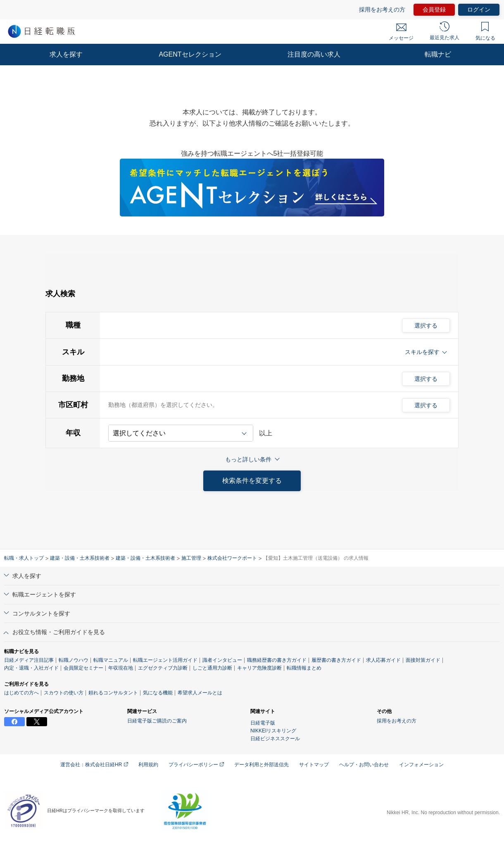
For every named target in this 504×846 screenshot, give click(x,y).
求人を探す (66, 54)
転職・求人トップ (24, 558)
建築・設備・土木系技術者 (80, 558)
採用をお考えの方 (382, 10)
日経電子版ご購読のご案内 (157, 721)
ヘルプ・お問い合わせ (364, 765)
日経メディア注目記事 (29, 660)
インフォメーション (421, 765)
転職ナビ (438, 54)
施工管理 (191, 558)
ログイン (479, 10)
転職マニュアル (111, 660)
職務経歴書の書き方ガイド (277, 660)
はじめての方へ (21, 693)
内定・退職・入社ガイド (31, 668)
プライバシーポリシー (196, 765)
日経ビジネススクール (275, 739)
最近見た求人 (445, 31)
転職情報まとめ (304, 668)
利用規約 (148, 765)
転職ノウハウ (74, 660)
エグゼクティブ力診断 (163, 668)
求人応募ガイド (383, 660)
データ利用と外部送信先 (262, 765)
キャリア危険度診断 (259, 668)
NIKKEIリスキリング (273, 731)
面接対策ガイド (423, 660)
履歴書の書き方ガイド (336, 660)
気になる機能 (158, 693)
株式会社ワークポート (232, 558)
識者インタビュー (222, 660)
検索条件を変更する (252, 481)
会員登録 (434, 10)
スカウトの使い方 (64, 693)
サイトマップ (314, 765)
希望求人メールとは (200, 693)
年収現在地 (121, 668)
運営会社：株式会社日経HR (94, 765)
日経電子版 (263, 723)
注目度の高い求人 (314, 54)
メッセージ (401, 32)
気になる (485, 31)
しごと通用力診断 (212, 668)
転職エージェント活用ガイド (165, 660)
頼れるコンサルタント (113, 693)
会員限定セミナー (83, 668)
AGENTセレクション (190, 54)
